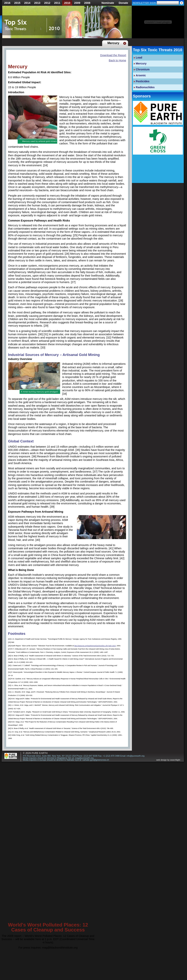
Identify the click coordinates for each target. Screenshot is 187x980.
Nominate (108, 3)
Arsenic (141, 75)
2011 (57, 3)
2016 (7, 3)
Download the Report (113, 55)
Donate (123, 3)
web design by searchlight (168, 760)
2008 (87, 3)
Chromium (143, 69)
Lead (139, 58)
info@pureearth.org (135, 756)
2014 (27, 3)
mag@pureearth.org (84, 758)
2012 (47, 3)
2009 (77, 3)
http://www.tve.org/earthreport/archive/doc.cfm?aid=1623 (95, 646)
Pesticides (143, 81)
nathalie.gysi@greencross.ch (96, 760)
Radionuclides (145, 87)
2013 (37, 3)
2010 (67, 3)
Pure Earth (40, 753)
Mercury (141, 63)
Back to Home (117, 60)
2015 (17, 3)
